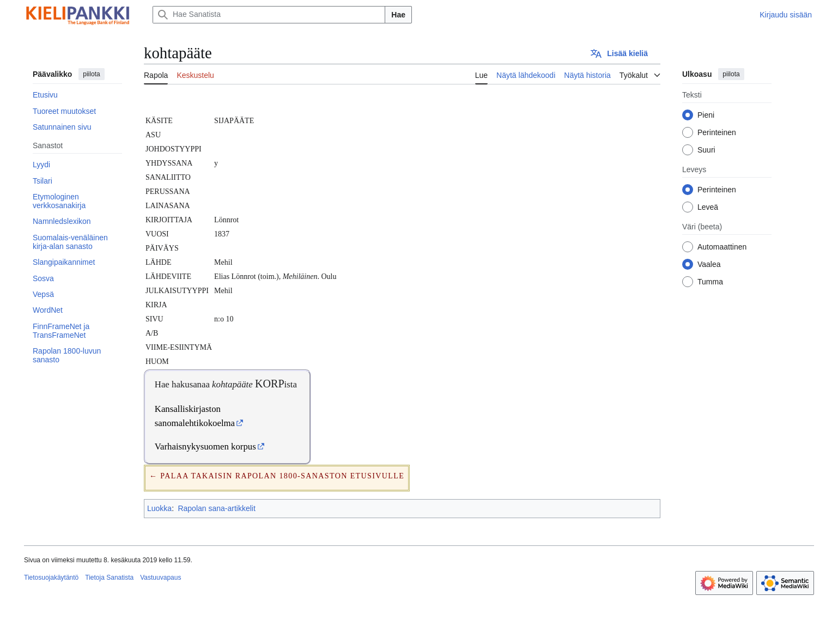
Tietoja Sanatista (109, 578)
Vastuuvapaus (160, 578)
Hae (398, 15)
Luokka (159, 508)
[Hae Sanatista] (269, 15)
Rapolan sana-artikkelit (216, 508)
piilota (91, 74)
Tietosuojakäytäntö (51, 578)
